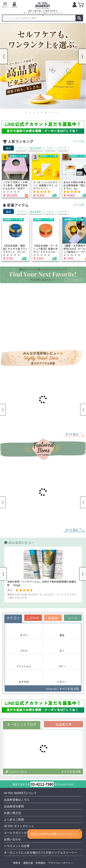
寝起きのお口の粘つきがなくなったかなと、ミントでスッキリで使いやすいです (42, 596)
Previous (4, 56)
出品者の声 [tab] (64, 724)
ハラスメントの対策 (17, 846)
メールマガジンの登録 (18, 833)
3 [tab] (34, 112)
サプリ (21, 148)
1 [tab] (26, 112)
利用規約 (41, 863)
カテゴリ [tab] (13, 618)
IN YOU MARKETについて (20, 793)
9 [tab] (57, 112)
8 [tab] (53, 112)
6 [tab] (46, 112)
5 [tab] (42, 112)
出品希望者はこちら (17, 800)
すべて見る (79, 141)
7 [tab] (50, 112)
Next (82, 56)
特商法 (17, 863)
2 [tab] (30, 112)
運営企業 (28, 863)
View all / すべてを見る (62, 689)
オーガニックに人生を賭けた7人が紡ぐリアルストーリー (41, 853)
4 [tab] (38, 112)
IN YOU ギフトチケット (19, 826)
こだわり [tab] (33, 618)
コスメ (50, 148)
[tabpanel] (43, 66)
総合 (9, 148)
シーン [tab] (73, 618)
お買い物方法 (12, 813)
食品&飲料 (36, 148)
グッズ (63, 148)
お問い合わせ (12, 839)
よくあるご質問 (14, 820)
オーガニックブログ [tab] (22, 724)
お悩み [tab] (53, 618)
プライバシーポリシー (61, 863)
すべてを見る (71, 772)
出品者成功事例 (14, 806)
